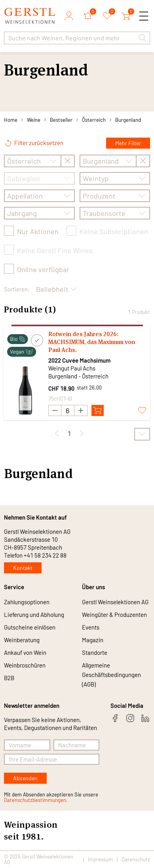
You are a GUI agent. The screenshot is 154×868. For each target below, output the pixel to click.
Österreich (94, 120)
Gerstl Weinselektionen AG (115, 602)
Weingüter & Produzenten (114, 615)
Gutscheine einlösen (30, 627)
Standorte (95, 652)
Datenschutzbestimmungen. (36, 800)
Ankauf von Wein (25, 652)
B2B (9, 678)
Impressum (100, 859)
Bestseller (61, 120)
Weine (34, 120)
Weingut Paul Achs (72, 368)
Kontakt (23, 568)
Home (11, 120)
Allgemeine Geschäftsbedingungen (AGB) (111, 675)
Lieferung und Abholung (34, 615)
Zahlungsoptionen (27, 602)
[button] (143, 38)
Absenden (25, 778)
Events (91, 627)
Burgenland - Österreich (78, 376)
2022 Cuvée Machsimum (79, 360)
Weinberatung (22, 640)
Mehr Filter (128, 143)
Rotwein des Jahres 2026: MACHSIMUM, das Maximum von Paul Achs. (92, 342)
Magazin (93, 640)
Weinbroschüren (25, 665)
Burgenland (128, 120)
